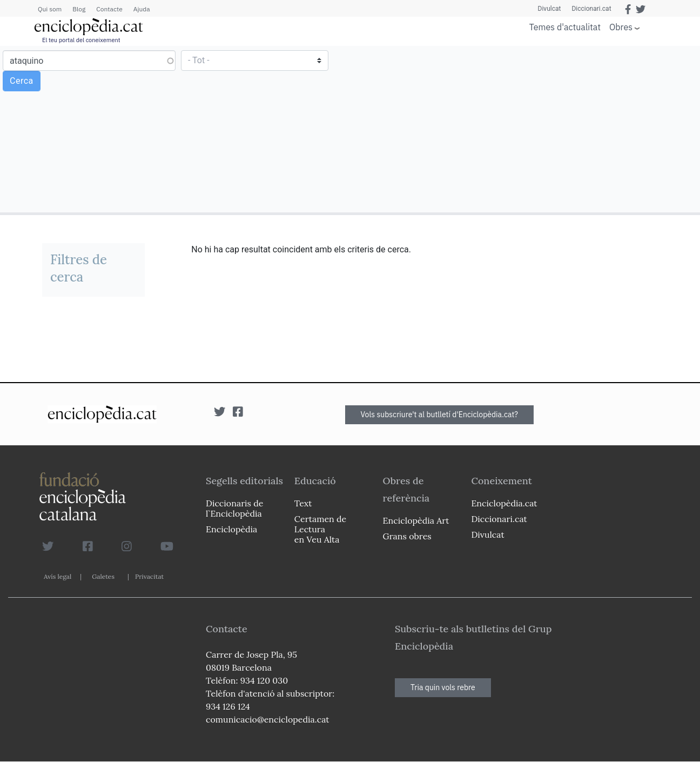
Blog (79, 9)
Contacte (109, 9)
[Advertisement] (524, 129)
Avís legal (58, 576)
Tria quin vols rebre (443, 687)
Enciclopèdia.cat (504, 503)
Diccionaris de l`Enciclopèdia (234, 508)
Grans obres (407, 536)
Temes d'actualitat (565, 27)
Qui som (50, 9)
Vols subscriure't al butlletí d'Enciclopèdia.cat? (440, 415)
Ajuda (142, 9)
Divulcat (550, 9)
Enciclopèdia (231, 529)
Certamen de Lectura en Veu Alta (320, 529)
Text (303, 503)
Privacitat (149, 576)
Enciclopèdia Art (416, 520)
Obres (621, 27)
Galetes (103, 576)
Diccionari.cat (591, 9)
